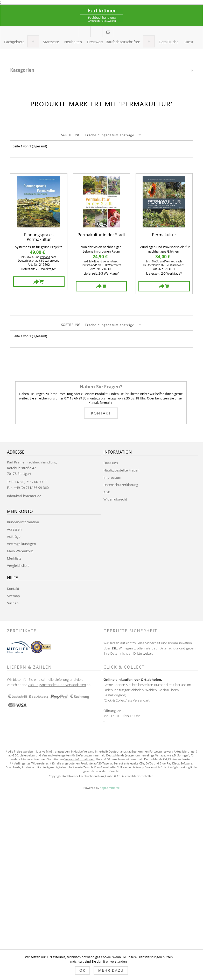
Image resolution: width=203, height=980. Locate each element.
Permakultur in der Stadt (101, 235)
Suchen (13, 603)
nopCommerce (110, 788)
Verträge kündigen (22, 544)
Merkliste (14, 558)
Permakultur (164, 235)
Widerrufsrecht (115, 499)
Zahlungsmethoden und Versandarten (57, 685)
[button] (14, 42)
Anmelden (119, 31)
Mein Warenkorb (96, 32)
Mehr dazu (111, 970)
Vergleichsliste (18, 566)
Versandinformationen (80, 759)
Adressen (14, 529)
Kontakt (101, 413)
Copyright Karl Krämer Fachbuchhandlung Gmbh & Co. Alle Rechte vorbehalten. (101, 776)
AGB (107, 492)
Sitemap (13, 596)
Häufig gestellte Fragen (121, 470)
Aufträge (14, 537)
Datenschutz (169, 648)
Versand (45, 257)
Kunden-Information (23, 522)
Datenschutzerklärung (121, 485)
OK (82, 970)
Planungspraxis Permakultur (39, 237)
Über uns (111, 463)
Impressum (112, 477)
